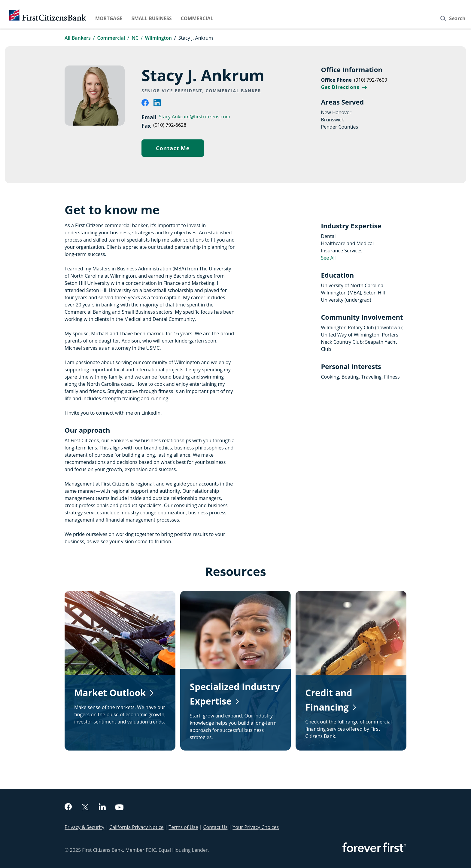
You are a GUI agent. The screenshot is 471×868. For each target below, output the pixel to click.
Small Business (152, 18)
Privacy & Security (84, 827)
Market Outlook (110, 693)
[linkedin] (157, 105)
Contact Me (180, 149)
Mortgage (109, 18)
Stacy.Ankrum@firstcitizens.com (195, 116)
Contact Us (216, 827)
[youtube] (120, 808)
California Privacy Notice (136, 827)
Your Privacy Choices (256, 827)
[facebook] (145, 105)
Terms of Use (183, 827)
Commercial (197, 18)
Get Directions (344, 87)
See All (328, 258)
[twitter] (85, 808)
